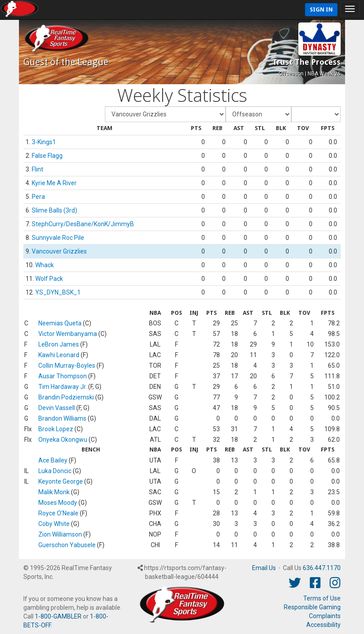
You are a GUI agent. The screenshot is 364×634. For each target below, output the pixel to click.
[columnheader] (104, 129)
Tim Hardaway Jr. (63, 387)
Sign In (321, 9)
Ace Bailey (53, 460)
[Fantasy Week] (258, 114)
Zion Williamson (60, 534)
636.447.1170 (322, 568)
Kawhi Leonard (59, 355)
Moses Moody (58, 503)
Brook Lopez (56, 429)
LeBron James (59, 344)
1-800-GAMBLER (58, 616)
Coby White (54, 524)
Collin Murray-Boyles (67, 365)
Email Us (264, 568)
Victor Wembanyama (68, 334)
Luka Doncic (55, 471)
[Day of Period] (316, 114)
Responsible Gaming (312, 607)
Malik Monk (54, 492)
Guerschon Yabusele (67, 545)
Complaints (325, 616)
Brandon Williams (62, 418)
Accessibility (323, 625)
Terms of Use (322, 598)
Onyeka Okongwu (63, 440)
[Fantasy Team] (165, 114)
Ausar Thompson (63, 376)
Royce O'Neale (58, 513)
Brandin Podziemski (66, 397)
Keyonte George (61, 481)
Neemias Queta (60, 323)
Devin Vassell (57, 408)
